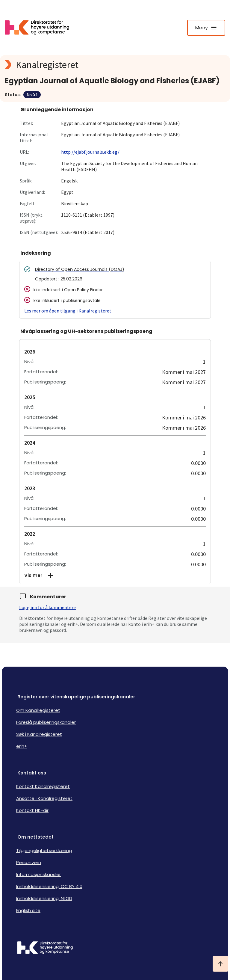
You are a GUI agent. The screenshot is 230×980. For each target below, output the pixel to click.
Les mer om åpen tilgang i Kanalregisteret (68, 311)
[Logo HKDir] (115, 948)
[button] (115, 576)
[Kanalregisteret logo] (115, 65)
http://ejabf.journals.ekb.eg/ (90, 152)
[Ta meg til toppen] (220, 964)
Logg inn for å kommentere (47, 607)
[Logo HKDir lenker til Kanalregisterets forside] (41, 28)
